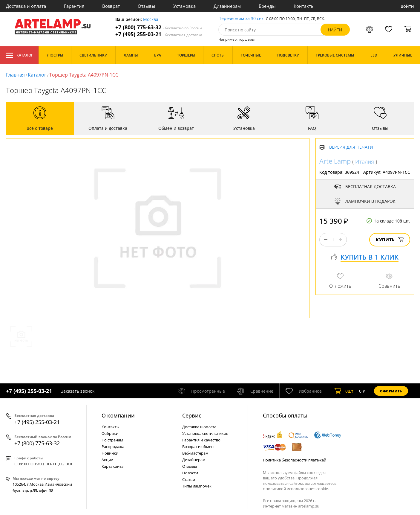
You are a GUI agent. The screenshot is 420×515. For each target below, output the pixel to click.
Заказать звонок (78, 391)
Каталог (19, 55)
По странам (112, 440)
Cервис (192, 415)
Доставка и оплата (26, 6)
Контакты (304, 6)
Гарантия (74, 6)
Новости (190, 473)
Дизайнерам (227, 6)
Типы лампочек (197, 486)
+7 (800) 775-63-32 (159, 27)
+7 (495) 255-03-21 (159, 34)
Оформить (391, 391)
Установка (184, 6)
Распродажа (113, 447)
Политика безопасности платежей (295, 460)
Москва (151, 20)
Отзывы (147, 6)
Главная (15, 75)
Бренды (267, 6)
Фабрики (110, 433)
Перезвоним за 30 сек (241, 19)
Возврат (111, 6)
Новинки (110, 453)
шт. (344, 391)
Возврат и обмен (198, 447)
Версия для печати (351, 147)
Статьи (189, 479)
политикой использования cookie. (297, 489)
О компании (118, 415)
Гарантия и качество (201, 440)
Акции (107, 460)
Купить (390, 240)
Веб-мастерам (195, 453)
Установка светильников (205, 433)
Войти (407, 6)
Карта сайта (112, 466)
